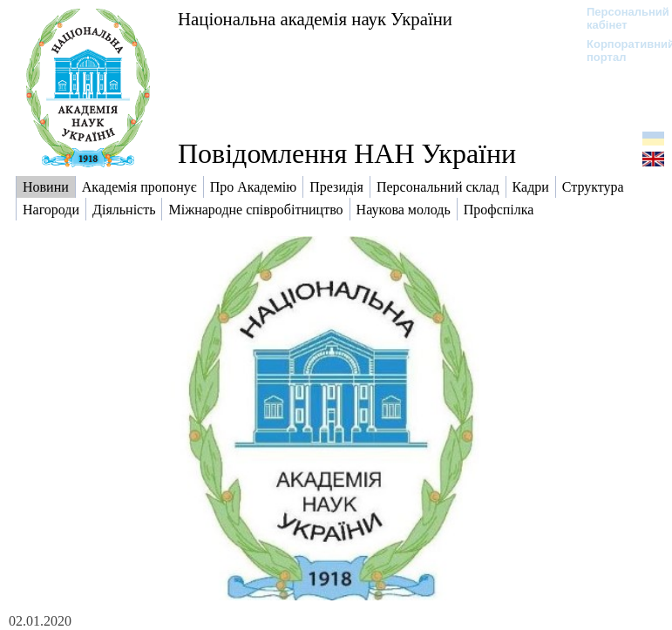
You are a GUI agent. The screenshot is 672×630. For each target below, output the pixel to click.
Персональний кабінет (619, 18)
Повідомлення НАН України (347, 153)
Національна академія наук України (315, 19)
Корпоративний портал (619, 51)
